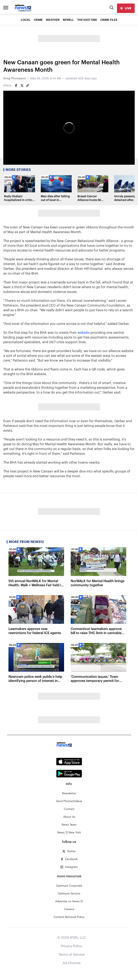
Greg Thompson (15, 79)
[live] (126, 8)
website (84, 333)
